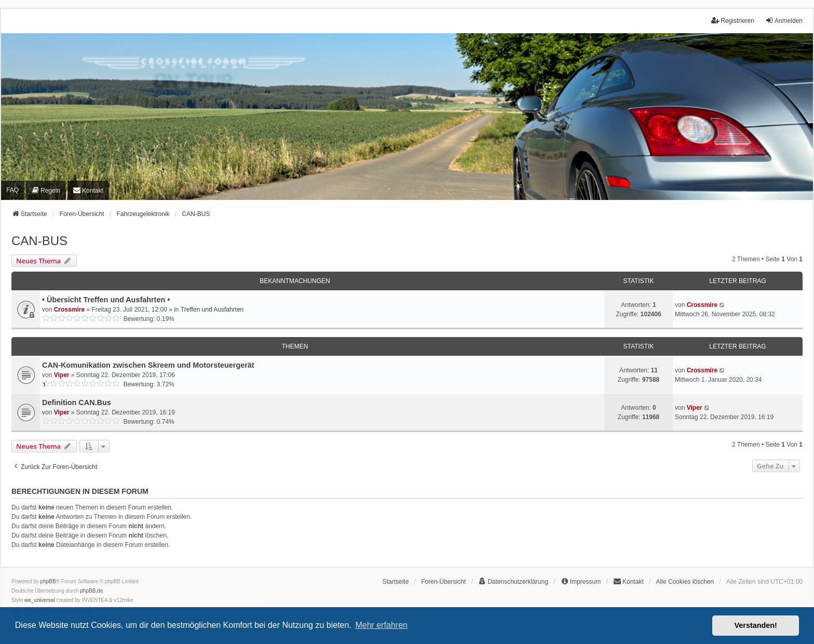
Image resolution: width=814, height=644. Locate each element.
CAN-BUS (39, 241)
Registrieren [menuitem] (733, 21)
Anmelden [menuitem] (784, 21)
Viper (62, 375)
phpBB (48, 581)
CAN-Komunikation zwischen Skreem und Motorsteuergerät (148, 365)
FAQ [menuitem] (12, 190)
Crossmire (69, 310)
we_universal (39, 600)
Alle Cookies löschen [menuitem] (685, 582)
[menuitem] (46, 190)
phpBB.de (91, 591)
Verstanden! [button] (756, 625)
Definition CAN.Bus (77, 403)
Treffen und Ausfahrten (212, 310)
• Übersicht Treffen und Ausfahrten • (106, 300)
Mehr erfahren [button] (381, 625)
